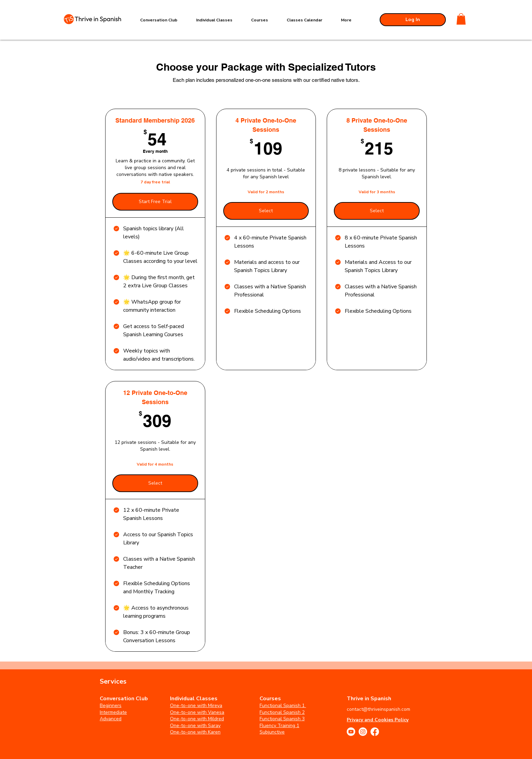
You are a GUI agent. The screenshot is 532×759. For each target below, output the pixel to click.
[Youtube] (351, 732)
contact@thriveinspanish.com (378, 709)
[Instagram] (363, 732)
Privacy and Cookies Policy (378, 720)
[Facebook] (375, 732)
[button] (461, 19)
